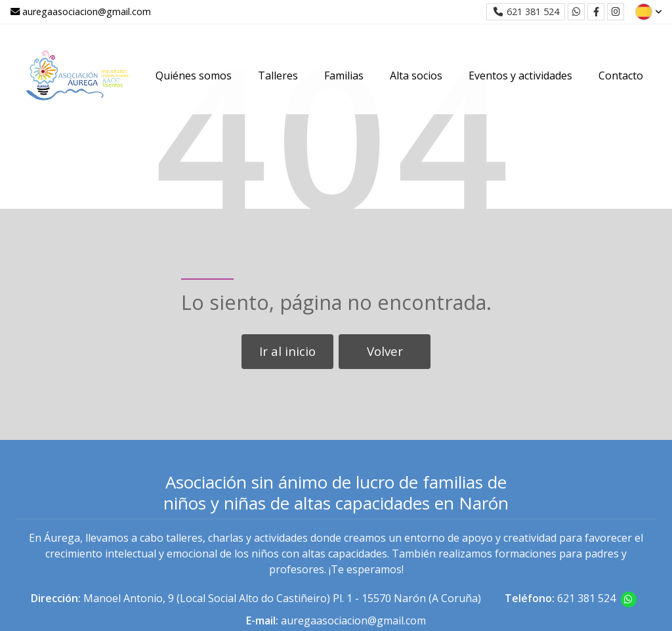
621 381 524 (586, 598)
